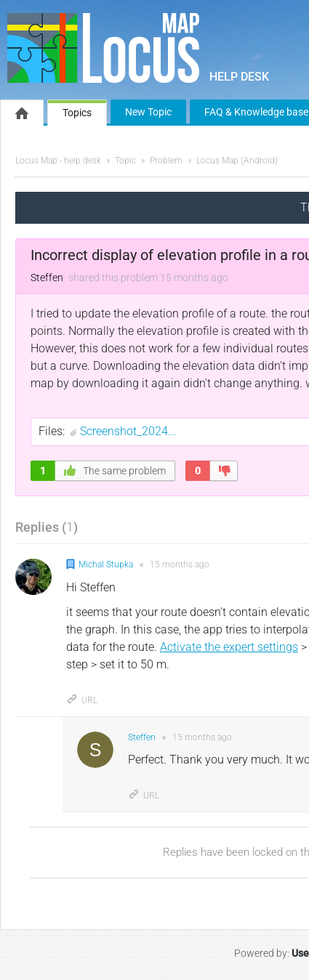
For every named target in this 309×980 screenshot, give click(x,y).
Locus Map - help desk (58, 161)
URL (82, 700)
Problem (166, 161)
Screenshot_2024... (128, 431)
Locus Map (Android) (237, 161)
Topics (77, 113)
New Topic (148, 112)
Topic (125, 161)
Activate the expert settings (229, 647)
